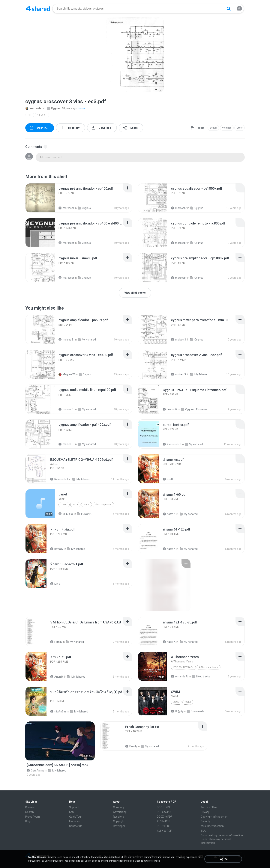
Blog (28, 821)
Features (74, 821)
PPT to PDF (164, 826)
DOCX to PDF (165, 817)
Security (206, 821)
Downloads (195, 711)
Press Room (33, 817)
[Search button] (229, 9)
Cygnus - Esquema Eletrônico (195, 409)
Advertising (120, 812)
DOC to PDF (164, 807)
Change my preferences (147, 861)
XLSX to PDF (164, 831)
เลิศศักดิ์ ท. (58, 712)
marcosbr (34, 108)
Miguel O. (66, 514)
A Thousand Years (208, 667)
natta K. (169, 514)
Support (74, 807)
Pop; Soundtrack (183, 667)
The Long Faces (103, 505)
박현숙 (177, 711)
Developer (119, 826)
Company (119, 807)
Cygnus (54, 108)
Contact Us (76, 826)
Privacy (205, 812)
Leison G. (170, 409)
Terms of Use (209, 807)
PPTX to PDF (164, 812)
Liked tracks (201, 676)
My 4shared (87, 340)
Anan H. (57, 677)
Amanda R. (180, 676)
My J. (55, 584)
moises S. (66, 340)
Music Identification (212, 826)
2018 (75, 505)
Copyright (119, 821)
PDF (30, 115)
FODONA (84, 514)
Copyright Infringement (215, 817)
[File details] (40, 198)
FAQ (72, 812)
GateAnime (36, 771)
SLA (203, 831)
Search (30, 812)
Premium (31, 807)
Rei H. (168, 479)
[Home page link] (38, 9)
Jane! (64, 505)
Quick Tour (75, 817)
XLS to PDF (163, 821)
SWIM (176, 702)
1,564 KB (42, 115)
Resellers (118, 817)
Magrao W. (67, 374)
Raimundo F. (172, 444)
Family (56, 642)
